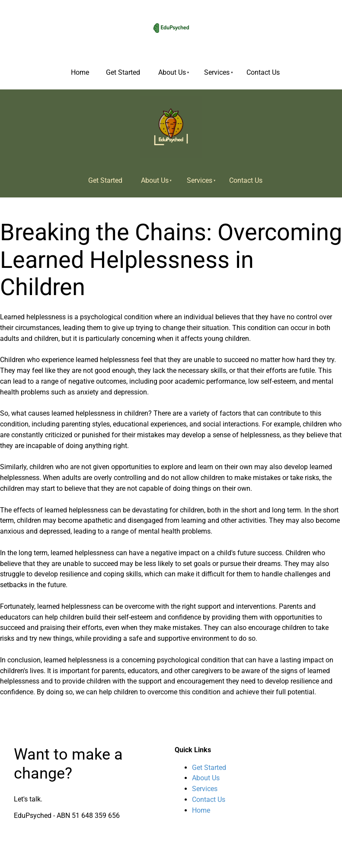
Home (80, 72)
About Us (172, 72)
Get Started (123, 72)
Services (217, 72)
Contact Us (263, 72)
